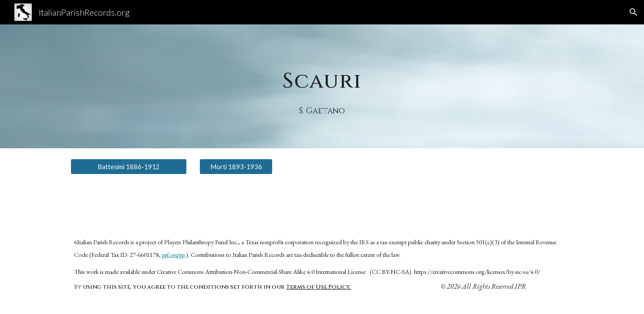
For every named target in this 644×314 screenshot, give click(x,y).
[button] (634, 12)
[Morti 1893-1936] (236, 167)
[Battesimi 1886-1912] (128, 167)
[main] (322, 73)
